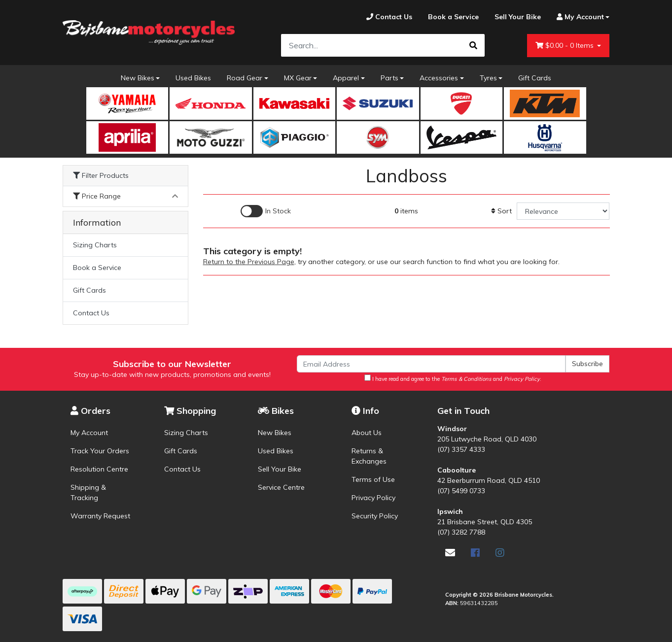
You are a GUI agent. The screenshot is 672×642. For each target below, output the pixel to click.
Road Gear (245, 78)
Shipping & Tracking (88, 492)
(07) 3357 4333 (461, 449)
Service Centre (281, 487)
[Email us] (450, 553)
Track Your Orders (100, 451)
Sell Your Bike (280, 469)
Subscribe (587, 364)
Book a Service (97, 268)
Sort (501, 211)
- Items (566, 46)
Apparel (346, 78)
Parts (389, 78)
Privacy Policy (373, 498)
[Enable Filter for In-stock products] (266, 211)
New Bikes (138, 78)
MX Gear (298, 78)
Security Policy (375, 516)
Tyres (488, 78)
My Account (89, 433)
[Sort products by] (563, 211)
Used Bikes (193, 78)
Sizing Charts (95, 245)
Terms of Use (373, 479)
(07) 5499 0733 (461, 491)
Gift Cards (535, 78)
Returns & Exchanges (369, 456)
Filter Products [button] (101, 176)
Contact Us (91, 313)
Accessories (439, 78)
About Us (367, 433)
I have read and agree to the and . (453, 378)
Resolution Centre (99, 469)
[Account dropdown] (579, 17)
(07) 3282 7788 (461, 532)
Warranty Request (100, 516)
